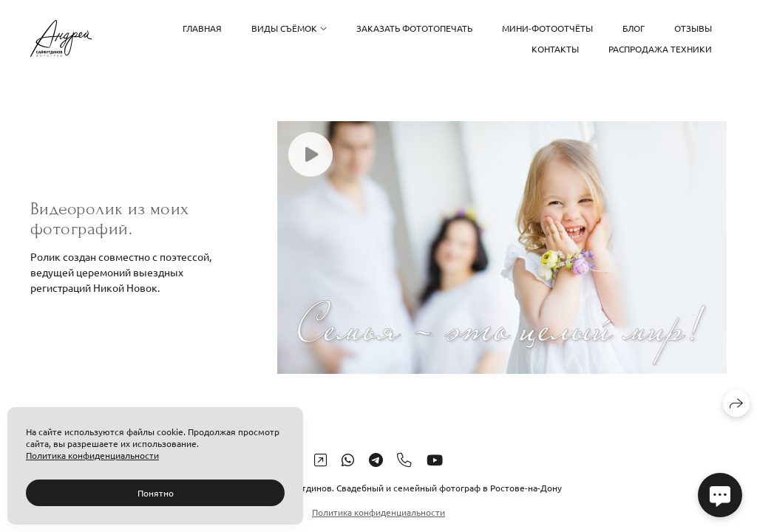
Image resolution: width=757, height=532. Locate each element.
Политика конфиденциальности (378, 512)
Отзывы (693, 28)
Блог (634, 28)
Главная (202, 28)
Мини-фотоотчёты (547, 28)
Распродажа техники (660, 49)
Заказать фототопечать (414, 28)
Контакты (555, 49)
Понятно (156, 493)
